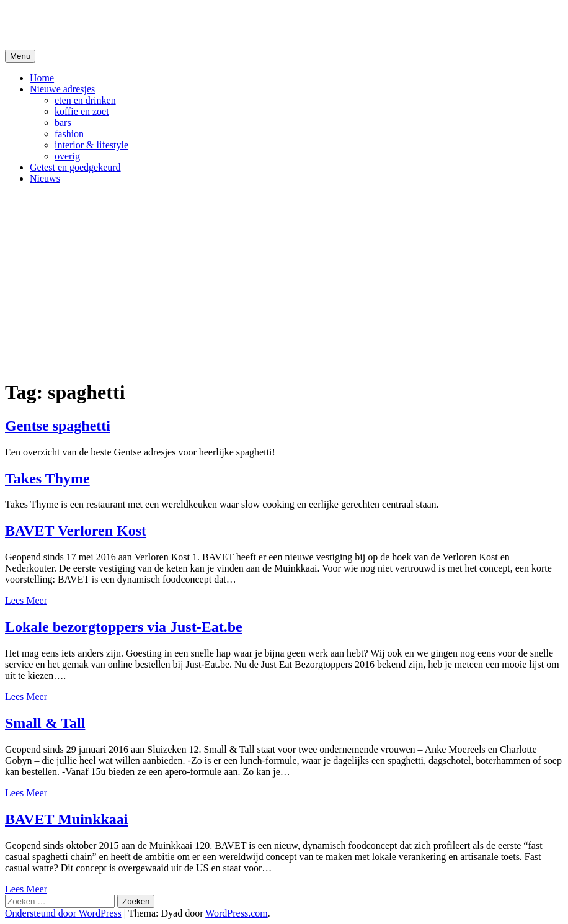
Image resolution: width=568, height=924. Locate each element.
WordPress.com (236, 913)
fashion (69, 134)
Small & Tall (45, 723)
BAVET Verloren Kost (76, 531)
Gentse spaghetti (58, 426)
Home (42, 78)
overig (67, 156)
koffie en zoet (82, 111)
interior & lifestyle (91, 145)
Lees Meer (26, 600)
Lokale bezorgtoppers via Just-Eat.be (124, 627)
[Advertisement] (284, 281)
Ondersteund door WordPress (63, 913)
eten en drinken (85, 100)
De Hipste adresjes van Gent (125, 24)
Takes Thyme (47, 478)
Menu (20, 56)
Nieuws (45, 178)
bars (63, 123)
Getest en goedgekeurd (75, 167)
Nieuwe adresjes (62, 89)
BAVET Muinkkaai (67, 819)
